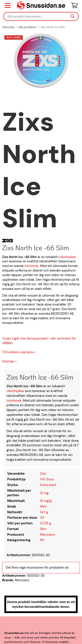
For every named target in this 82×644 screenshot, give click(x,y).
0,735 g (46, 523)
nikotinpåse (68, 257)
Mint (43, 506)
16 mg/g (46, 501)
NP (42, 540)
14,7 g (44, 512)
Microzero (48, 535)
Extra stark (48, 485)
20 (42, 518)
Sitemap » (9, 361)
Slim (43, 529)
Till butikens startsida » (19, 352)
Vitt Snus (47, 479)
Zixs (43, 474)
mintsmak (32, 266)
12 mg (44, 493)
